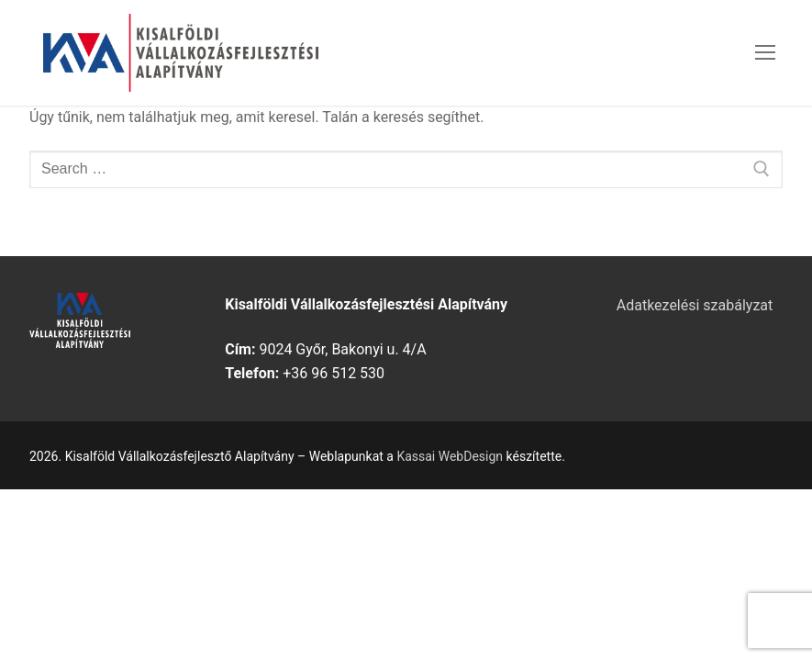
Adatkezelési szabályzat (695, 305)
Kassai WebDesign (450, 456)
